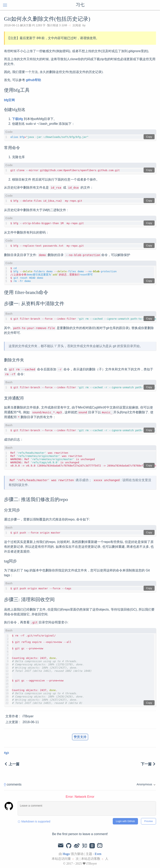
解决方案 (26, 25)
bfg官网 (9, 100)
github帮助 (33, 80)
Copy (149, 137)
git (7, 753)
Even (98, 854)
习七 (80, 5)
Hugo (66, 854)
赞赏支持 (80, 737)
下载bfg (17, 119)
